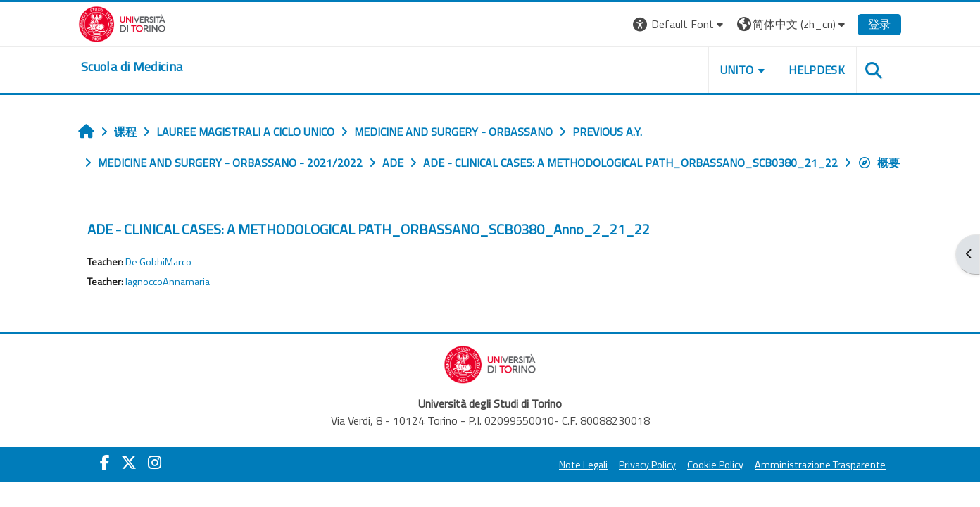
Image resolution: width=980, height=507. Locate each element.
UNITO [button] (737, 70)
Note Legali (583, 465)
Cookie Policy (715, 465)
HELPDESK (817, 70)
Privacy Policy (647, 465)
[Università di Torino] (122, 23)
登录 (879, 24)
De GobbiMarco (158, 262)
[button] (680, 24)
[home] (132, 67)
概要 (879, 163)
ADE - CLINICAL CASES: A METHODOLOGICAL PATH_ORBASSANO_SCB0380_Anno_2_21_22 (369, 229)
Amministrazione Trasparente (820, 465)
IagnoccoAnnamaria (168, 282)
